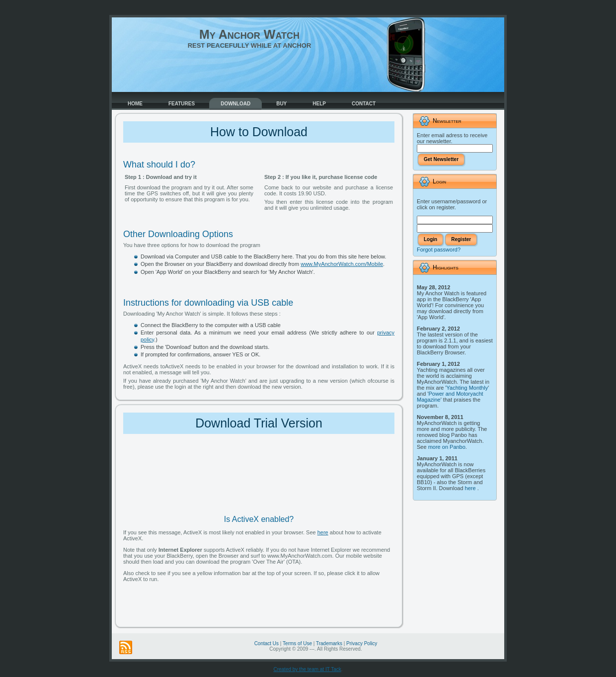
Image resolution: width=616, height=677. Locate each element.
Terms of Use (297, 643)
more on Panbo (447, 447)
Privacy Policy (362, 643)
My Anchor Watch (249, 34)
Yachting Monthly (467, 388)
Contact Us (267, 643)
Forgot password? (439, 250)
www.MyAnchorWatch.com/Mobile (342, 264)
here (323, 532)
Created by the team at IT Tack (307, 669)
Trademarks (329, 643)
